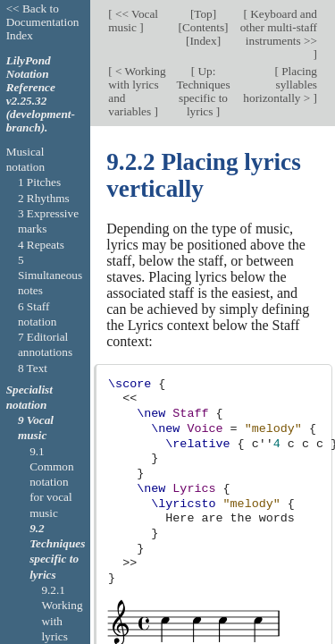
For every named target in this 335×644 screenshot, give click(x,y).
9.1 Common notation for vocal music (51, 482)
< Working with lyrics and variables (137, 90)
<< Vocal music (133, 20)
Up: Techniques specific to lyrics (203, 90)
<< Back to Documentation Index (43, 22)
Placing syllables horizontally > (280, 84)
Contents (203, 26)
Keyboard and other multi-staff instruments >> (279, 26)
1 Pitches (39, 182)
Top (203, 13)
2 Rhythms (44, 198)
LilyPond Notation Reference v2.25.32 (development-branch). (41, 94)
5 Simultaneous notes (50, 275)
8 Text (33, 368)
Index (203, 40)
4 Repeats (41, 245)
